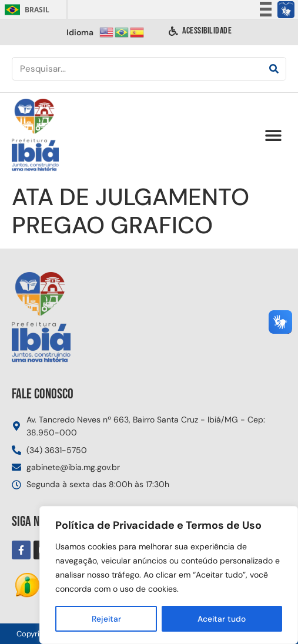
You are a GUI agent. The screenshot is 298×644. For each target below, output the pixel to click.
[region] (169, 575)
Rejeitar (106, 619)
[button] (273, 135)
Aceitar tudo (222, 619)
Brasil (25, 10)
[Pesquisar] (274, 69)
